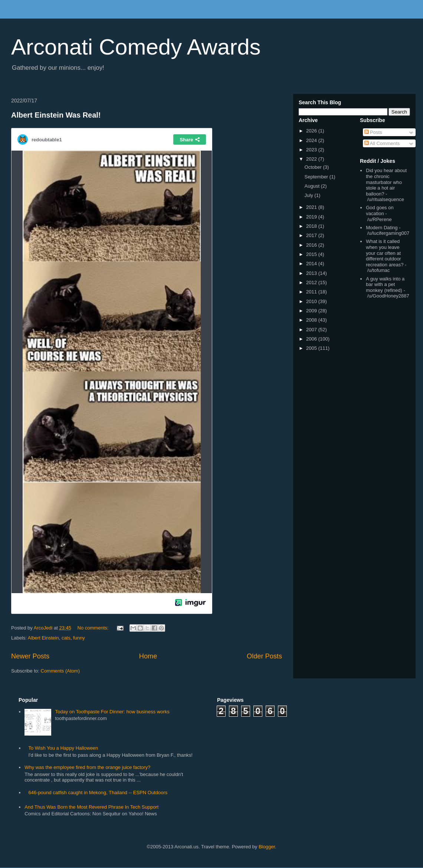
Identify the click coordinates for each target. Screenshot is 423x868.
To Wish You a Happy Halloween (63, 748)
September (317, 177)
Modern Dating (382, 228)
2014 (312, 264)
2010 (312, 301)
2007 (312, 330)
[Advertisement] (279, 780)
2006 (312, 339)
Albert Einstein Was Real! (56, 115)
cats (66, 638)
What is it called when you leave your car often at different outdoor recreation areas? (385, 253)
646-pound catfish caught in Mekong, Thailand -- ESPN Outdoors (98, 793)
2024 (312, 140)
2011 (312, 292)
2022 (312, 159)
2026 (312, 131)
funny (79, 638)
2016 (312, 245)
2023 (312, 150)
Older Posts (264, 656)
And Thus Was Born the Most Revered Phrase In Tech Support (91, 807)
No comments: (94, 628)
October (314, 167)
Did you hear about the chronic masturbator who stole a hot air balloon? (386, 182)
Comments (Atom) (60, 671)
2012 (312, 282)
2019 (312, 217)
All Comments (382, 143)
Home (148, 656)
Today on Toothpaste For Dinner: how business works (112, 712)
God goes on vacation (380, 211)
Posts (373, 132)
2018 (312, 226)
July (310, 195)
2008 (312, 320)
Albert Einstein (43, 638)
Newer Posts (30, 656)
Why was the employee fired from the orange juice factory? (87, 767)
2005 (312, 348)
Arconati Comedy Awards (136, 47)
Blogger (267, 847)
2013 (312, 273)
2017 (312, 235)
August (313, 186)
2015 (312, 254)
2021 (312, 207)
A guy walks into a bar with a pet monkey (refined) (385, 285)
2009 (312, 311)
